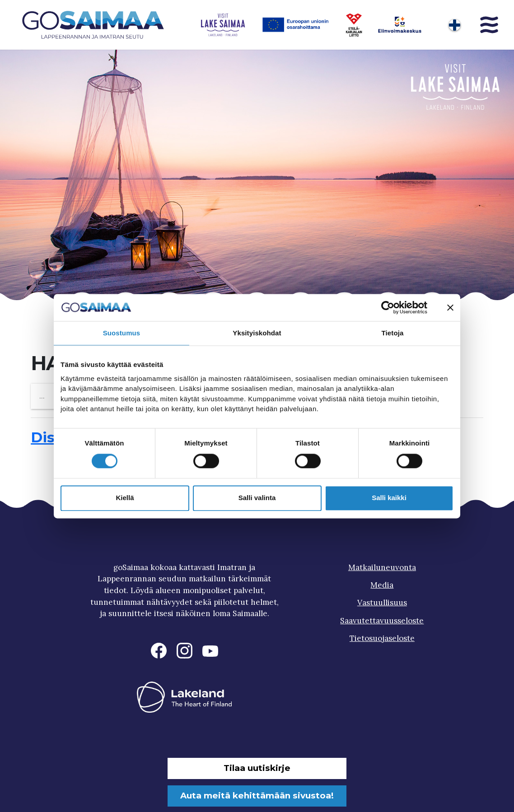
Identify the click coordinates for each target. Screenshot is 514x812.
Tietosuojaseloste (382, 638)
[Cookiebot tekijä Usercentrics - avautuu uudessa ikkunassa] (388, 307)
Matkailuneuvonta (382, 567)
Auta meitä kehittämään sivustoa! (257, 796)
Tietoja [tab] (393, 333)
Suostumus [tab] (122, 333)
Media (382, 585)
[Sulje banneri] (450, 307)
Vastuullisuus (382, 603)
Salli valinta (257, 498)
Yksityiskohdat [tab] (257, 333)
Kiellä (125, 498)
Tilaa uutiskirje (257, 768)
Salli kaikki (389, 498)
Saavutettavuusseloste (382, 621)
